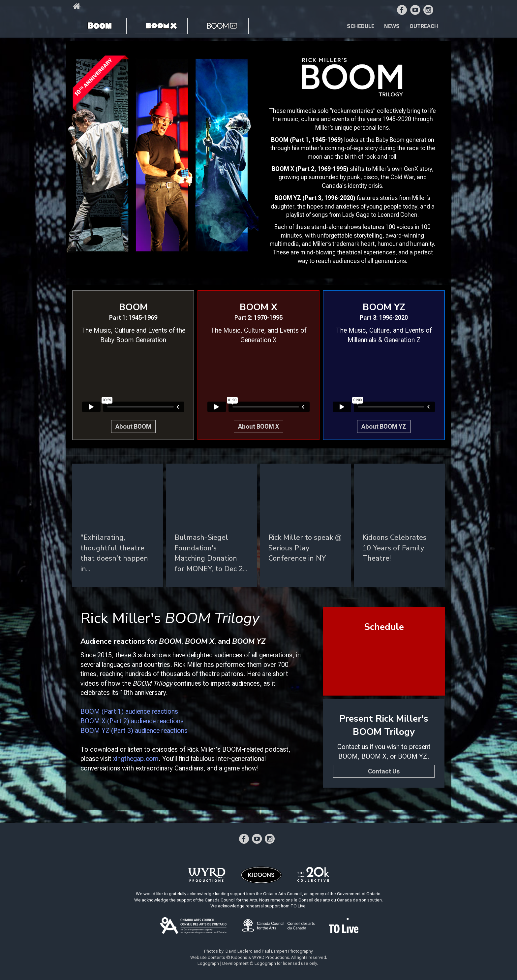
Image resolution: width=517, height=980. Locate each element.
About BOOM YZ (384, 426)
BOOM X (151, 23)
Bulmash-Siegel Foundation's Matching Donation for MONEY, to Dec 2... (211, 553)
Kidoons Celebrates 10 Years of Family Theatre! (394, 548)
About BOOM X (258, 426)
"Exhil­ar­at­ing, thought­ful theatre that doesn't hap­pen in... (114, 553)
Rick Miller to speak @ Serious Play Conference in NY (305, 548)
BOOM (87, 23)
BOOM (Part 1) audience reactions (129, 711)
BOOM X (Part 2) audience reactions (132, 721)
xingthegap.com (136, 759)
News (392, 26)
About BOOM (133, 426)
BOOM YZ (216, 23)
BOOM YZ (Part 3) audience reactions (134, 731)
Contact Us (384, 771)
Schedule (361, 26)
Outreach (424, 26)
